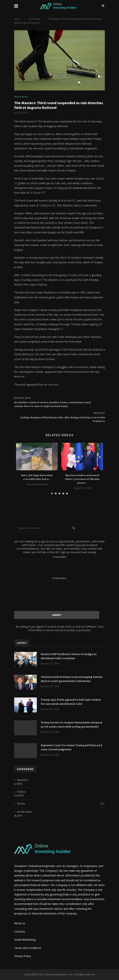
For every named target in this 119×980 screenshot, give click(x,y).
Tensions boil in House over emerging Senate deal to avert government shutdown (72, 679)
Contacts (20, 931)
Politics (21, 792)
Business (22, 780)
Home (17, 19)
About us (20, 923)
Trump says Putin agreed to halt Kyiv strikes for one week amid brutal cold (71, 702)
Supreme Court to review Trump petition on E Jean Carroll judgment (71, 747)
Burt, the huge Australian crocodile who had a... (37, 477)
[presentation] (59, 599)
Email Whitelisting (25, 940)
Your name (59, 561)
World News (34, 19)
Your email (59, 582)
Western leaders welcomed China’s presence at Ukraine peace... (82, 479)
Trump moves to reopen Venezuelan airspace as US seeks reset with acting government (71, 724)
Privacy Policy (22, 956)
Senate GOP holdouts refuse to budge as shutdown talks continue (69, 656)
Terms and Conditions (28, 948)
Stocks (61, 804)
